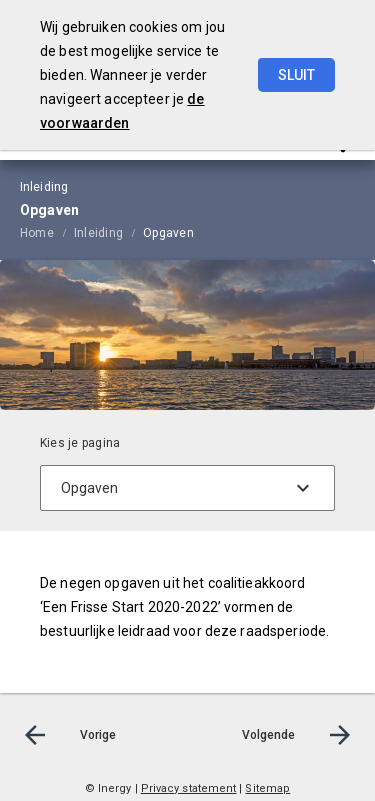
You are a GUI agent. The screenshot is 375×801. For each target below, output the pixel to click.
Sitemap (267, 788)
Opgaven (168, 233)
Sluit (296, 75)
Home (37, 233)
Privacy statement (189, 788)
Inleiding (98, 233)
